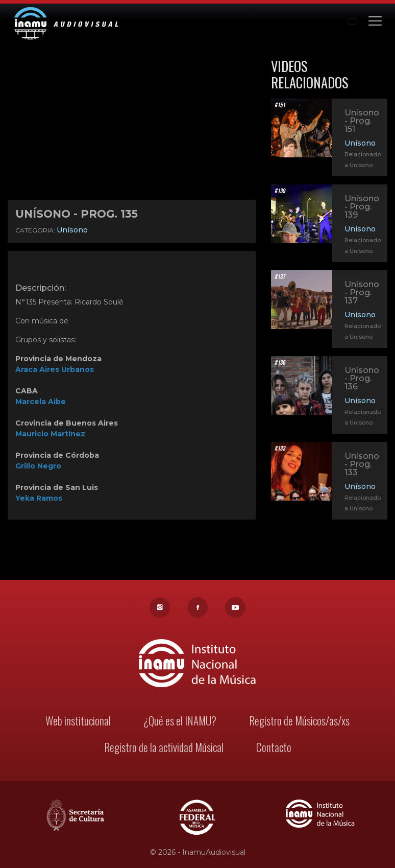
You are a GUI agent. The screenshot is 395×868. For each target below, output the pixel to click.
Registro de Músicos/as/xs (298, 722)
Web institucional (79, 722)
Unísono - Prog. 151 (362, 121)
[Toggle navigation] (375, 20)
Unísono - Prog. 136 (362, 379)
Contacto (273, 748)
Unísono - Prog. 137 (362, 292)
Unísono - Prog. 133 (362, 465)
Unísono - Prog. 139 (362, 207)
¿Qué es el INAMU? (180, 722)
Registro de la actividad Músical (164, 748)
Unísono (72, 230)
